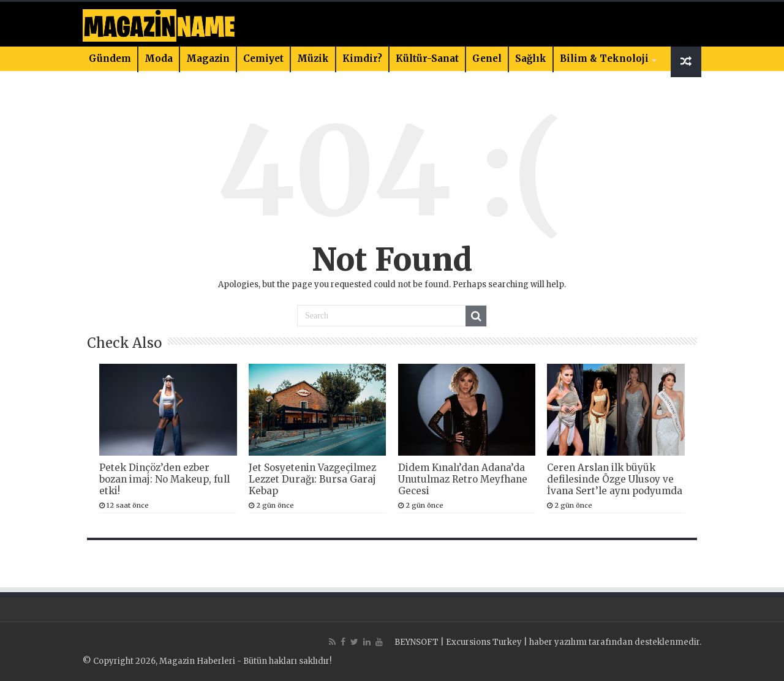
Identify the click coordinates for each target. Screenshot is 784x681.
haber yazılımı (558, 642)
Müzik (313, 58)
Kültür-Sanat (427, 58)
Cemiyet (263, 58)
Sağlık (531, 58)
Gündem (110, 58)
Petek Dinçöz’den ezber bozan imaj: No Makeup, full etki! (164, 479)
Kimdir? (362, 58)
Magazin (208, 58)
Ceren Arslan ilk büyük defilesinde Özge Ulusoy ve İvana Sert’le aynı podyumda (615, 479)
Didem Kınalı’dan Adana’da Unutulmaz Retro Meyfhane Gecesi (463, 479)
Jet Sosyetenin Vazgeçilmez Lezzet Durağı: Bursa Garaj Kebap (312, 479)
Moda (159, 58)
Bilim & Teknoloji (604, 58)
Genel (487, 58)
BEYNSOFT (417, 642)
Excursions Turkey (484, 642)
